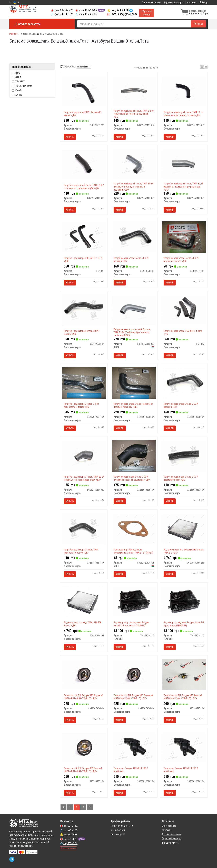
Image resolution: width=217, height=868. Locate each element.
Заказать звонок (68, 848)
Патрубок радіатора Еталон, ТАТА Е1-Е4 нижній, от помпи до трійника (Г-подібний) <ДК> (133, 187)
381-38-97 (87, 10)
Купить (70, 137)
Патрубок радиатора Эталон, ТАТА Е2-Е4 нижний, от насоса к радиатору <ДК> (84, 478)
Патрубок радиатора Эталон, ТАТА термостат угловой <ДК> (81, 551)
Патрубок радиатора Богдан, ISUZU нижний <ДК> (82, 332)
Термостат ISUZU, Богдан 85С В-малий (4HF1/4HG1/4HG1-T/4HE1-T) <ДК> (183, 697)
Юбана (17, 95)
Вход (203, 3)
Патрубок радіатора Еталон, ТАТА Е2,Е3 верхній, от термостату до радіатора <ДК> (183, 187)
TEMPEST (18, 82)
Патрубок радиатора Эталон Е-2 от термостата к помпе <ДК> (81, 405)
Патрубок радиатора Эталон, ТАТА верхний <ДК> (181, 405)
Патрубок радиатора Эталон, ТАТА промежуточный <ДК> (181, 478)
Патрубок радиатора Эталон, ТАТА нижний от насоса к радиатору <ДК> (132, 478)
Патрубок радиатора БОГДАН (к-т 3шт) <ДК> (83, 260)
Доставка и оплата (151, 3)
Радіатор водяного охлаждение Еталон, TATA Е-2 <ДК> (184, 551)
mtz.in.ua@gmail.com (122, 14)
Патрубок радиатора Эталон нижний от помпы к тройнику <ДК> (133, 405)
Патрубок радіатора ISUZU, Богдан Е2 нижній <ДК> (83, 114)
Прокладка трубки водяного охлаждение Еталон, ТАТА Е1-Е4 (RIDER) (133, 551)
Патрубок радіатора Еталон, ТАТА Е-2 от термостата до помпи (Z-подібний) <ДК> (134, 114)
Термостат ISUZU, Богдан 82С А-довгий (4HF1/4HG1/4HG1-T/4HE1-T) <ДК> (83, 697)
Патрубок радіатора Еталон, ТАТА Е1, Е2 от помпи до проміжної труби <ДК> (84, 187)
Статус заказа (169, 826)
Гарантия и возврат (174, 3)
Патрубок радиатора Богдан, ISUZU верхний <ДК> (131, 260)
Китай (17, 90)
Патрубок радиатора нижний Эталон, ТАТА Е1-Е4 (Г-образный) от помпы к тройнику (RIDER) (132, 332)
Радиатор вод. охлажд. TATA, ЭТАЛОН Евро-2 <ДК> (83, 624)
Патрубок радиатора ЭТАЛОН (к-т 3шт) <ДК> (183, 332)
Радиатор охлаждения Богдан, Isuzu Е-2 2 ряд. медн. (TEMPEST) (184, 624)
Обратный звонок (147, 13)
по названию (84, 67)
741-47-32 (62, 14)
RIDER (17, 73)
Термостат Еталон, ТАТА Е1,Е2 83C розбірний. (131, 770)
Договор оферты (170, 843)
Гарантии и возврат (172, 839)
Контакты (192, 3)
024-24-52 (62, 10)
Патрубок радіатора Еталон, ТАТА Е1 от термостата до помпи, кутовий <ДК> (183, 114)
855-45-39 (86, 14)
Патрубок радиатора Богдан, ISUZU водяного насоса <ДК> (181, 260)
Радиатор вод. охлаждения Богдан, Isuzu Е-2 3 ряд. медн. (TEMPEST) (132, 624)
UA (16, 3)
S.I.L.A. (17, 77)
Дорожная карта (22, 86)
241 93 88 (118, 10)
